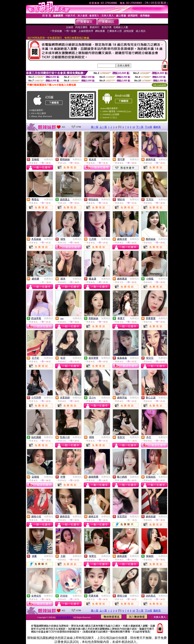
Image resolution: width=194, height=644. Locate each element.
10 (134, 127)
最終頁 (157, 127)
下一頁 (140, 127)
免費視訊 (48, 159)
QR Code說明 (160, 85)
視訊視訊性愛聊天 (65, 617)
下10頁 (148, 127)
